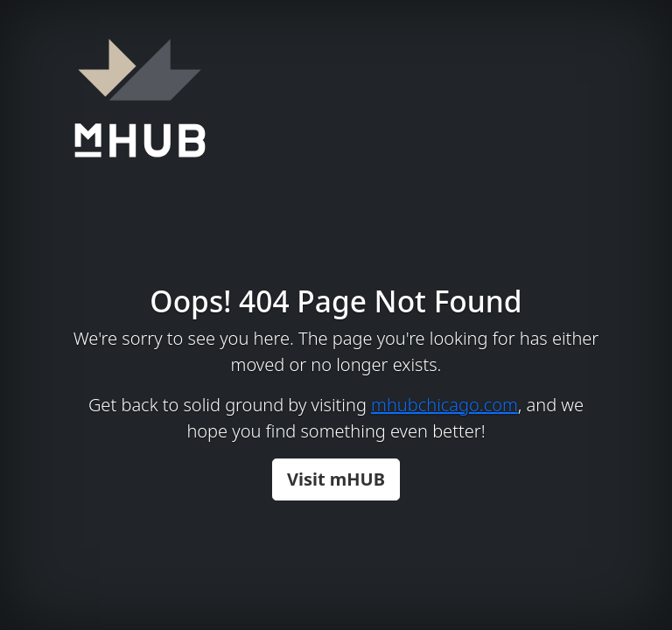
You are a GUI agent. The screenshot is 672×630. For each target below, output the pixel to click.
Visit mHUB (336, 479)
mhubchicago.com (444, 405)
